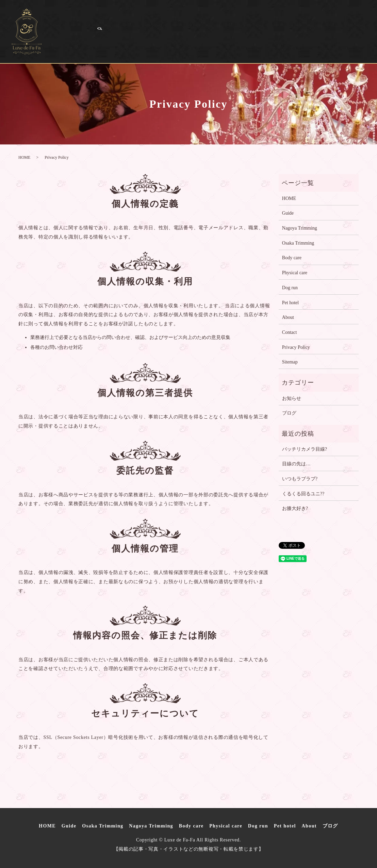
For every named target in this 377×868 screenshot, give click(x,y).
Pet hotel (104, 39)
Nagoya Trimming (216, 23)
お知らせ (292, 398)
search (198, 40)
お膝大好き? (295, 508)
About (142, 39)
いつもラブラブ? (300, 479)
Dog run (62, 39)
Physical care (329, 23)
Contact (290, 332)
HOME (60, 23)
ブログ (176, 39)
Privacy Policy (296, 347)
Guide (94, 23)
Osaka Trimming (145, 23)
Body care (277, 23)
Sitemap (290, 362)
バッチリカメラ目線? (305, 449)
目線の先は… (296, 464)
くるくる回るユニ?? (303, 494)
